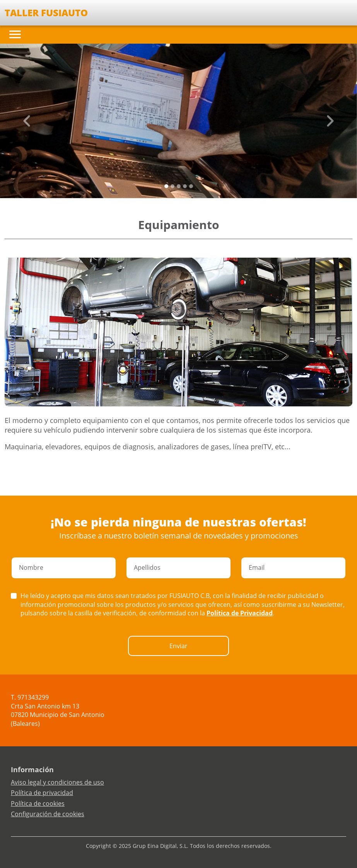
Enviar (178, 646)
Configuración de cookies (48, 814)
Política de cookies (38, 803)
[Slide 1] (173, 186)
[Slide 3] (185, 186)
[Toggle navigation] (15, 34)
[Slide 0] (166, 186)
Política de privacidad (42, 793)
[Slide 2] (179, 186)
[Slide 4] (191, 186)
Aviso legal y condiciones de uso (57, 782)
